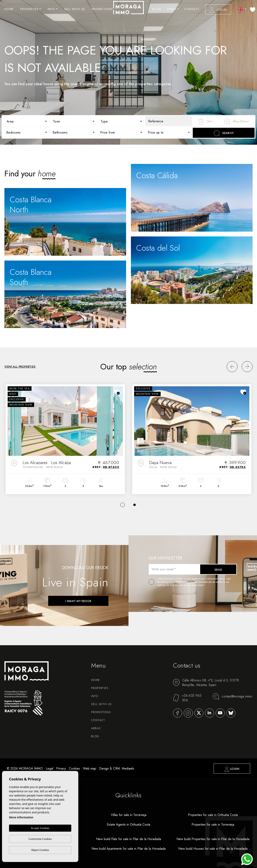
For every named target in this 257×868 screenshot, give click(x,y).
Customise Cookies (40, 839)
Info (51, 9)
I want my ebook (78, 601)
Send (218, 570)
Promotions (102, 9)
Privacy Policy (183, 582)
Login (218, 10)
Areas (171, 9)
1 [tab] (122, 505)
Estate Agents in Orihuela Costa (128, 825)
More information (21, 817)
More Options (236, 122)
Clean (205, 122)
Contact (192, 9)
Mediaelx (128, 768)
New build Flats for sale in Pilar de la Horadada (129, 839)
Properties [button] (29, 9)
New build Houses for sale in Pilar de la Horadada (213, 849)
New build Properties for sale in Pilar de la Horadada (213, 839)
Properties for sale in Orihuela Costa (213, 815)
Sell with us (75, 9)
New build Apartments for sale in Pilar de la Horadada (129, 849)
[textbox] (29, 122)
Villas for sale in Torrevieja (129, 815)
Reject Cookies (40, 850)
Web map (90, 768)
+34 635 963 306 (187, 698)
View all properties (20, 367)
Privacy (61, 768)
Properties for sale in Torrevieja (213, 825)
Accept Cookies (40, 828)
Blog (157, 9)
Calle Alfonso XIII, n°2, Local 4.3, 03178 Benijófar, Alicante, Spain (206, 683)
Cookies (74, 768)
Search (224, 133)
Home (9, 9)
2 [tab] (135, 505)
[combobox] (26, 121)
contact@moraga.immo (233, 696)
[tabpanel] (65, 439)
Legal (49, 768)
